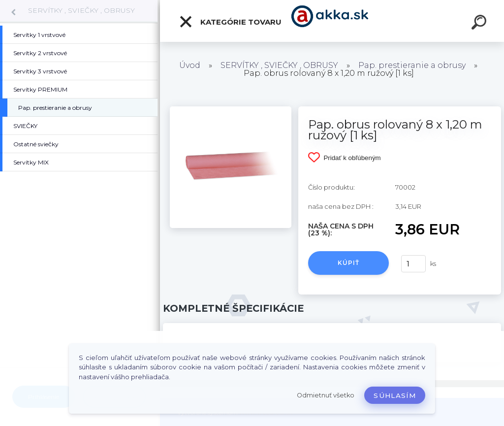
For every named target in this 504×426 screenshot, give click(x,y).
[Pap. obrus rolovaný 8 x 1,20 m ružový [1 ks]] (231, 110)
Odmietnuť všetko (326, 395)
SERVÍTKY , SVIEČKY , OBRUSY (81, 10)
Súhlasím (395, 395)
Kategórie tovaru (230, 22)
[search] (480, 24)
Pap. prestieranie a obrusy (412, 65)
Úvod (190, 65)
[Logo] (332, 21)
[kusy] (413, 264)
